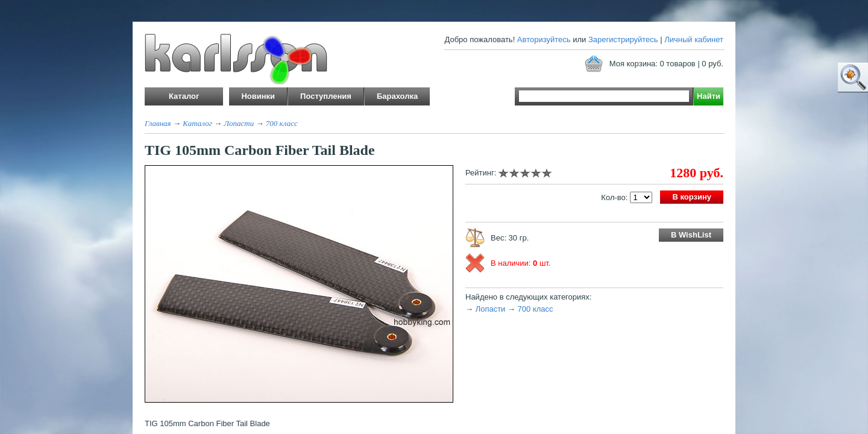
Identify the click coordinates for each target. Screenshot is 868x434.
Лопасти (239, 123)
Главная (158, 123)
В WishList (691, 235)
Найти (709, 96)
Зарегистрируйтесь (623, 39)
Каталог (197, 123)
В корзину (692, 197)
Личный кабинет (694, 39)
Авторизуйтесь (544, 39)
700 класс (282, 123)
